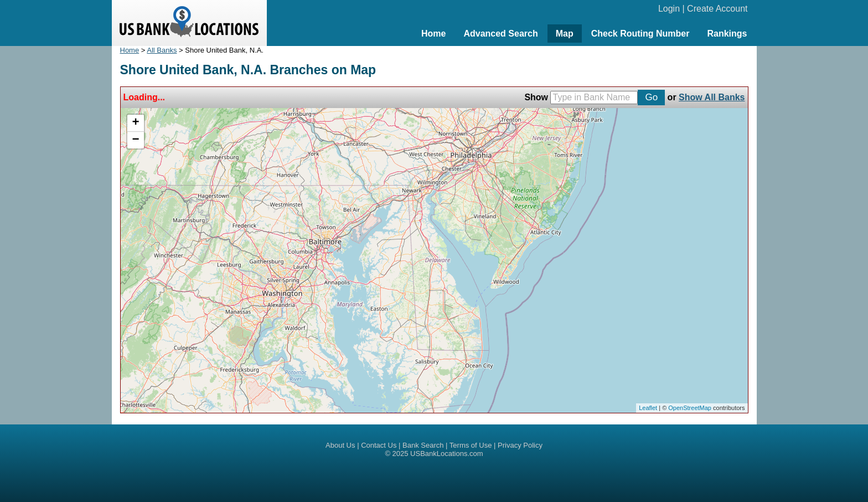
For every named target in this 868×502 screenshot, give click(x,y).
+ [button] (135, 123)
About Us (340, 445)
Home (433, 34)
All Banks (162, 50)
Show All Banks (712, 97)
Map (565, 34)
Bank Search (423, 445)
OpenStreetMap (690, 408)
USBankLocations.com (447, 454)
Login (669, 9)
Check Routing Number (640, 34)
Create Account (717, 9)
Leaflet (648, 408)
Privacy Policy (520, 445)
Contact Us (379, 445)
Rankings (727, 34)
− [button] (135, 140)
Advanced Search (500, 34)
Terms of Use (471, 445)
